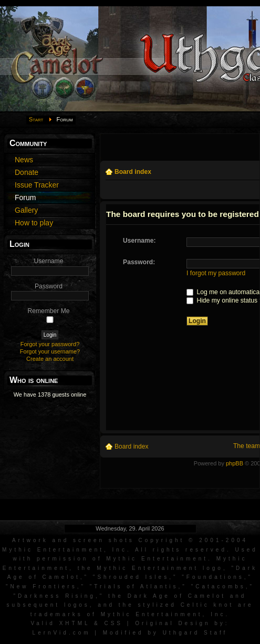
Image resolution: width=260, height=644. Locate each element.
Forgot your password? (50, 344)
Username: (139, 241)
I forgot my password (216, 273)
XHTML (75, 623)
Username (49, 261)
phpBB (235, 463)
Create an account (50, 359)
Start (36, 119)
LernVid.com (62, 633)
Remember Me (49, 311)
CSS (113, 623)
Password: (139, 262)
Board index (133, 172)
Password (49, 286)
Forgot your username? (50, 351)
